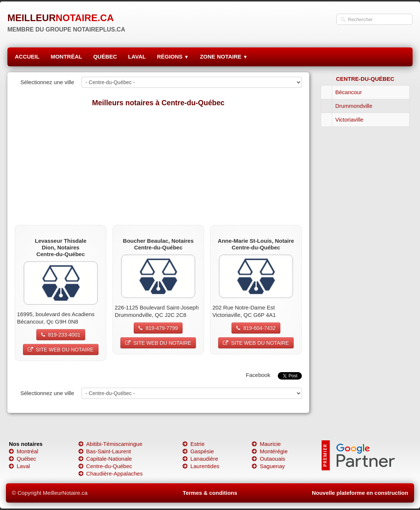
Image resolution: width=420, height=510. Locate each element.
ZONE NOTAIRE (224, 57)
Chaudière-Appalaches (111, 473)
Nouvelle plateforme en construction (360, 493)
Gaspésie (198, 451)
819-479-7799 (158, 328)
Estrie (194, 444)
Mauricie (266, 444)
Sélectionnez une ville (47, 82)
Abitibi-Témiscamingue (111, 444)
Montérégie (270, 451)
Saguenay (268, 466)
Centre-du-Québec (105, 466)
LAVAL (137, 57)
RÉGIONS (173, 57)
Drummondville (354, 106)
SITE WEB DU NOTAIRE (61, 350)
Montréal (24, 451)
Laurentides (201, 466)
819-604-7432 (256, 328)
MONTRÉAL (66, 57)
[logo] (66, 20)
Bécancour (349, 92)
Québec (23, 459)
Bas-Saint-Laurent (105, 451)
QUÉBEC (105, 57)
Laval (19, 466)
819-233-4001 (61, 335)
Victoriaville (349, 120)
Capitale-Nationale (105, 459)
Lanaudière (200, 459)
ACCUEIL (27, 57)
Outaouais (268, 459)
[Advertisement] (158, 166)
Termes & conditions (210, 493)
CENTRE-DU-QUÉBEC (365, 79)
